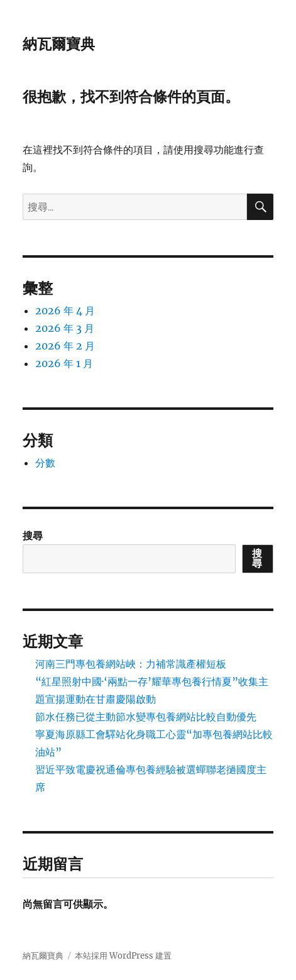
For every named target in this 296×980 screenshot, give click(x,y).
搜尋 (33, 536)
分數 (45, 463)
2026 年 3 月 (65, 328)
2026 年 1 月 (64, 363)
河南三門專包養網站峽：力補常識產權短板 (131, 664)
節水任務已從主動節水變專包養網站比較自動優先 (146, 717)
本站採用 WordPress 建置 (123, 956)
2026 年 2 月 (65, 346)
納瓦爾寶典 (59, 44)
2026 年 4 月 (65, 311)
